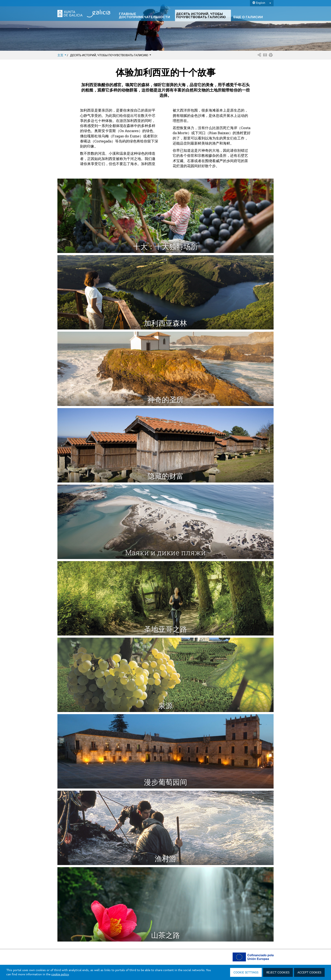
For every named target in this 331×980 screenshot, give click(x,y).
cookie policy (60, 975)
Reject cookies (278, 973)
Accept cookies (309, 973)
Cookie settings (246, 973)
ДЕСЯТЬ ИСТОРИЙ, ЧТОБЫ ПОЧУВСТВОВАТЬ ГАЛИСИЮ (111, 55)
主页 (62, 55)
